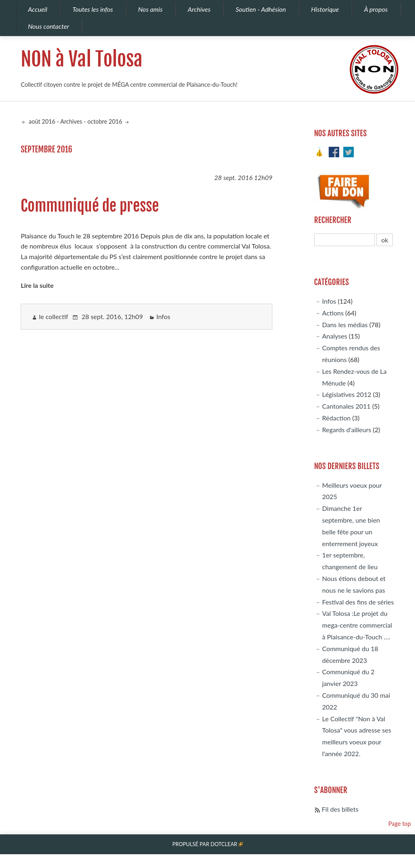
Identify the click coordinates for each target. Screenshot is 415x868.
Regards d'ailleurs (347, 430)
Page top (400, 824)
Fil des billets (340, 809)
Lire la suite (37, 285)
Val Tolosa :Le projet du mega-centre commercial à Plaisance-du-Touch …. (357, 625)
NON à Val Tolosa (82, 59)
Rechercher (333, 220)
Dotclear (224, 844)
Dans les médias (345, 325)
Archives (71, 121)
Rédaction (336, 418)
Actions (333, 313)
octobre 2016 (105, 121)
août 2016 (41, 121)
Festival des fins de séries (358, 602)
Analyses (335, 336)
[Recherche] (345, 240)
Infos (164, 316)
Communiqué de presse (90, 206)
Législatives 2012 (347, 394)
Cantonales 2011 (346, 406)
